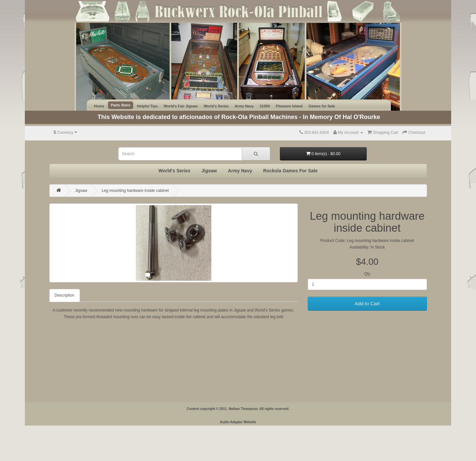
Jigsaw (209, 171)
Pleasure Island (289, 106)
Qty (367, 274)
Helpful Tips (147, 106)
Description (65, 295)
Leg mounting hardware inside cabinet (135, 191)
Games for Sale (322, 106)
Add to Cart (367, 303)
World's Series (216, 106)
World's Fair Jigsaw (181, 106)
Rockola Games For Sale (291, 171)
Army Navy (244, 106)
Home (99, 106)
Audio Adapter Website (238, 422)
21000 (265, 106)
